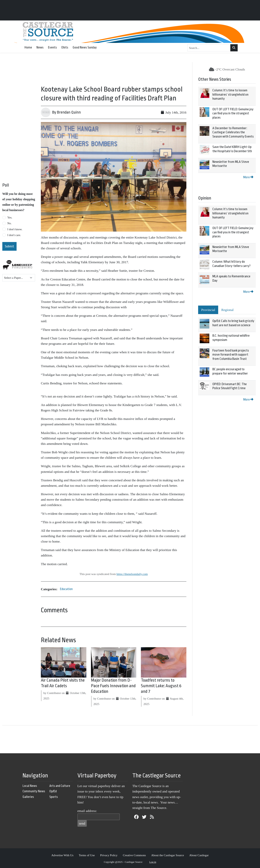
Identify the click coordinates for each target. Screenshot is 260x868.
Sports (54, 797)
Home (28, 47)
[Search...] (209, 48)
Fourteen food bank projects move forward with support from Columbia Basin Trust (231, 355)
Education (66, 589)
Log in (153, 862)
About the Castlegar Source (168, 855)
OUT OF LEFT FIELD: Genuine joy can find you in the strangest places (233, 113)
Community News (34, 791)
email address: (87, 811)
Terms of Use (87, 855)
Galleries (28, 797)
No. (9, 223)
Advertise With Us (62, 855)
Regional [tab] (227, 310)
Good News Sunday (85, 47)
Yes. (10, 217)
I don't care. (14, 235)
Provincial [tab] (208, 310)
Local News (30, 786)
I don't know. (15, 229)
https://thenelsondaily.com (132, 574)
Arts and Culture (60, 786)
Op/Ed (53, 791)
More (248, 177)
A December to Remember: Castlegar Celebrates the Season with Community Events (233, 132)
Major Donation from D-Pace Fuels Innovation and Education (113, 686)
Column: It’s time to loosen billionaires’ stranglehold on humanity (230, 94)
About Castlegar (199, 855)
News (40, 47)
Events (52, 47)
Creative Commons (134, 855)
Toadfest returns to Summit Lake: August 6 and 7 (161, 686)
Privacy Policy (109, 855)
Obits (65, 47)
